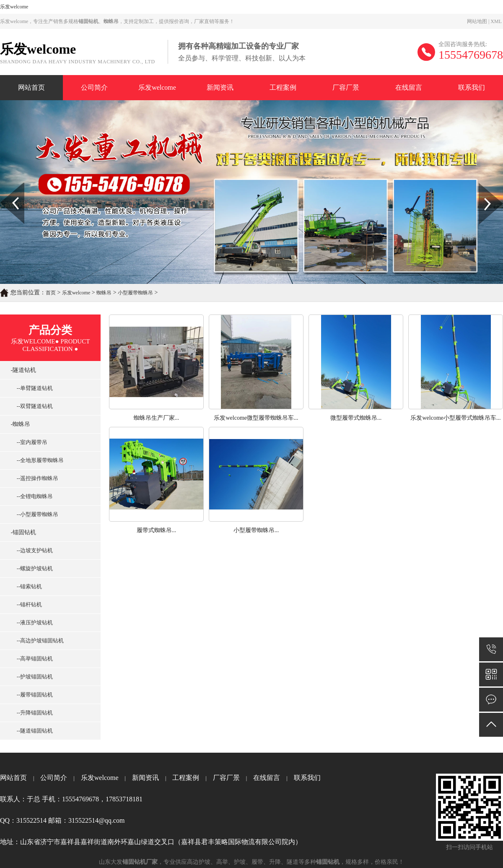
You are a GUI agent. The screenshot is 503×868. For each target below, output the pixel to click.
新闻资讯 (220, 87)
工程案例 (283, 87)
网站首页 (31, 87)
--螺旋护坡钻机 (33, 568)
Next (484, 186)
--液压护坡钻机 (33, 622)
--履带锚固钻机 (33, 695)
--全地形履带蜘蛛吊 (38, 460)
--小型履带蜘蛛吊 (35, 514)
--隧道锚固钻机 (33, 731)
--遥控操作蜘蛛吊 (35, 478)
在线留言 (409, 87)
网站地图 (477, 21)
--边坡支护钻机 (33, 550)
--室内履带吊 (30, 442)
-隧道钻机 (21, 370)
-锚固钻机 (21, 532)
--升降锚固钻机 (33, 713)
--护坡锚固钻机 (33, 677)
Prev (5, 186)
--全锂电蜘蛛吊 (33, 496)
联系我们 (472, 87)
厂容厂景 (346, 87)
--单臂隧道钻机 (33, 388)
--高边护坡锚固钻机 (38, 641)
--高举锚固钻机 (33, 659)
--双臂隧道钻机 (33, 406)
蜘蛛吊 (104, 293)
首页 (51, 293)
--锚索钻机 (27, 586)
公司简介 (94, 87)
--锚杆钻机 (27, 604)
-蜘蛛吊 (18, 424)
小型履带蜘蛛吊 (135, 293)
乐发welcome (14, 7)
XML (496, 21)
